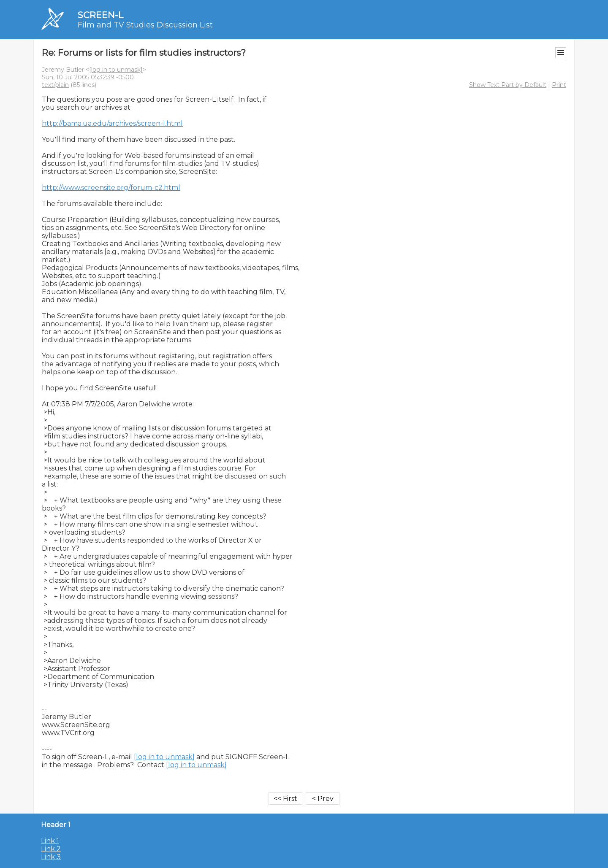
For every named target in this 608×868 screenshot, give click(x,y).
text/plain (55, 85)
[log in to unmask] (116, 70)
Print (559, 85)
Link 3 (51, 857)
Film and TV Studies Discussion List (145, 25)
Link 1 (50, 841)
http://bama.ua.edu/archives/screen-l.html (112, 123)
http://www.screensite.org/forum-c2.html (111, 188)
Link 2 (51, 849)
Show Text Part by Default (508, 85)
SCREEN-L (100, 15)
